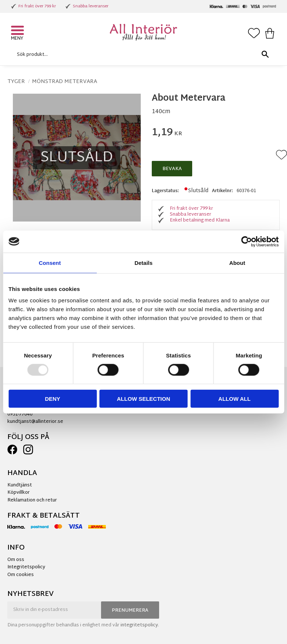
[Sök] (265, 55)
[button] (18, 31)
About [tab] (237, 262)
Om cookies (21, 575)
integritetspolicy (139, 625)
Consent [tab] (50, 262)
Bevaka (172, 169)
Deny (53, 399)
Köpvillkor (19, 493)
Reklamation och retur (32, 500)
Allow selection (143, 399)
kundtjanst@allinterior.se (35, 422)
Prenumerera (130, 611)
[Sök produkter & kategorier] (142, 55)
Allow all (234, 399)
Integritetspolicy (26, 567)
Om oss (16, 560)
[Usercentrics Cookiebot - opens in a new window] (246, 241)
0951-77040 (20, 414)
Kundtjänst (20, 485)
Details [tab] (143, 262)
